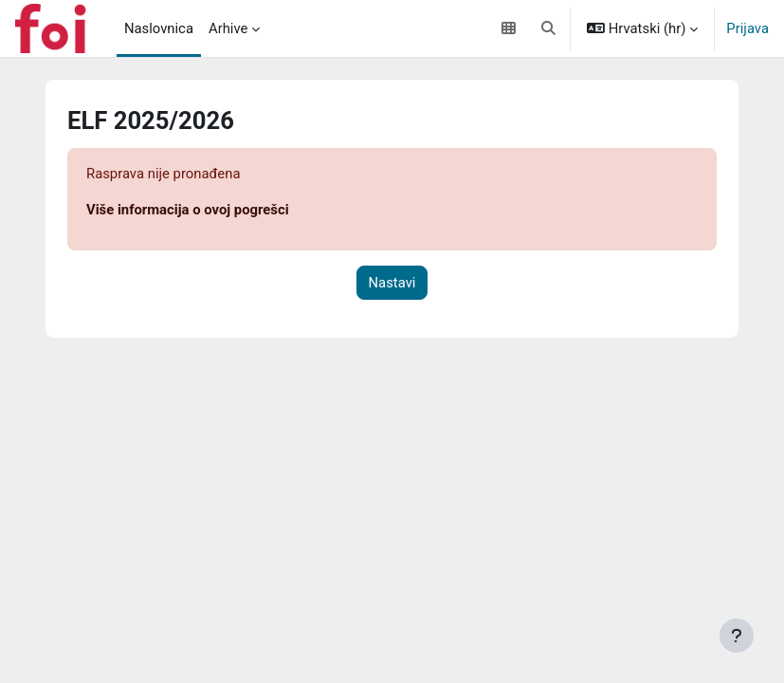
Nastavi (392, 283)
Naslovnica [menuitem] (159, 28)
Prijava (748, 28)
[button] (549, 28)
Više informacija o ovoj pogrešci (188, 210)
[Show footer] (737, 636)
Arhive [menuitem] (228, 28)
